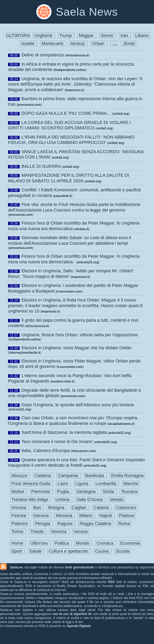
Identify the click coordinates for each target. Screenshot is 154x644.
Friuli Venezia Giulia (32, 484)
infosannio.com (83, 451)
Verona (81, 532)
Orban (99, 43)
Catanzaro (126, 508)
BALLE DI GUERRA (41, 166)
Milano (86, 516)
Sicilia (109, 492)
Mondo (83, 543)
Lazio (63, 484)
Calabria (43, 476)
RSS (111, 582)
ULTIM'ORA (18, 35)
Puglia (64, 492)
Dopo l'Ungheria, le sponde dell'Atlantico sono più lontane (78, 405)
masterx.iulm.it (62, 381)
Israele (28, 43)
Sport (17, 551)
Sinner (108, 35)
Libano (142, 35)
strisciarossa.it (77, 55)
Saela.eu (17, 567)
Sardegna (87, 492)
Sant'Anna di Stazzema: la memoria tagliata (64, 432)
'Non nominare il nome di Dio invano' (57, 442)
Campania (69, 476)
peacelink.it (63, 196)
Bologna (57, 508)
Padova (126, 516)
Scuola (123, 551)
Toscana (129, 492)
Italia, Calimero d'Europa (46, 451)
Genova (42, 516)
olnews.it (82, 229)
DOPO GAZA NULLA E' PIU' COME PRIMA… (66, 113)
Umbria (63, 500)
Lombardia (106, 484)
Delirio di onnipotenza (43, 55)
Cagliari (80, 508)
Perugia (43, 524)
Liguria (82, 484)
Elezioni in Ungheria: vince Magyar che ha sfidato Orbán (76, 348)
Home (18, 543)
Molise (18, 492)
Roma (124, 524)
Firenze (19, 516)
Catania (102, 508)
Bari (38, 508)
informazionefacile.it (25, 353)
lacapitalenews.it (121, 424)
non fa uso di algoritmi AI (72, 614)
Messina (65, 516)
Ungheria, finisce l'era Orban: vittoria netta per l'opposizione (80, 335)
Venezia (59, 532)
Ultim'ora (40, 543)
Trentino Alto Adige (30, 500)
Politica (62, 543)
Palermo (20, 524)
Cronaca (105, 543)
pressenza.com (29, 105)
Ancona (19, 508)
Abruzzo (20, 476)
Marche (131, 484)
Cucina (103, 551)
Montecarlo (53, 43)
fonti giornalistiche (80, 567)
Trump (66, 35)
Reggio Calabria (96, 524)
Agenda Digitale (79, 626)
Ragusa (65, 524)
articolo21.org (88, 262)
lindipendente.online (70, 70)
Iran (125, 35)
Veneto (117, 500)
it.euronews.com (69, 291)
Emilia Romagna (127, 476)
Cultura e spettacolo (69, 551)
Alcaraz (78, 43)
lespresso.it (74, 90)
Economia (130, 543)
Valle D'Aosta (90, 500)
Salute (36, 551)
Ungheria (44, 35)
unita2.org (121, 114)
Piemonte (41, 492)
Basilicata (95, 476)
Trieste (38, 532)
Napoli (106, 516)
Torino (18, 532)
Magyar (87, 35)
